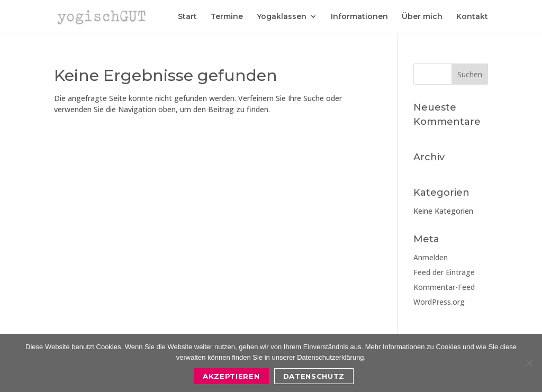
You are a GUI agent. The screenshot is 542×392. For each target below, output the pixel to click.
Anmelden (431, 257)
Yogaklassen (282, 17)
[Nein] (529, 363)
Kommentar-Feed (444, 287)
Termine (227, 17)
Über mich (422, 17)
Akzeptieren (231, 376)
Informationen (359, 17)
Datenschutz (314, 376)
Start (187, 17)
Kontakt (472, 17)
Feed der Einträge (444, 272)
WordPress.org (439, 302)
